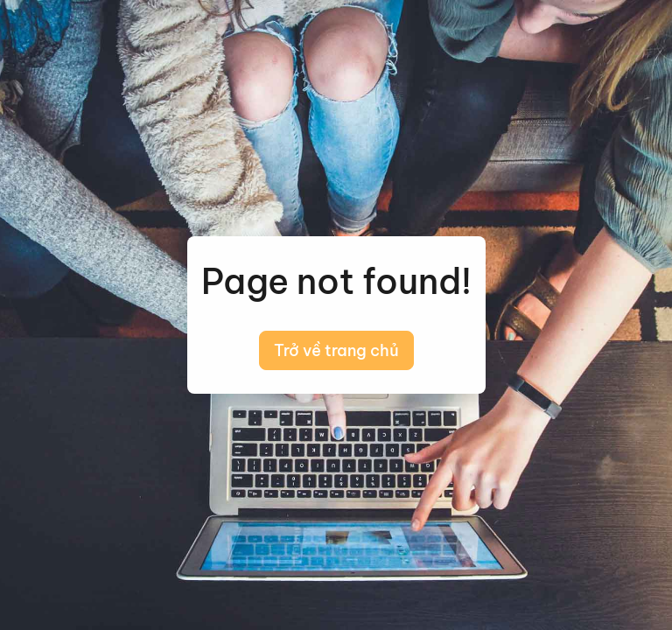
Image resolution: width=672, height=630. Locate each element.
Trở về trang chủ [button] (336, 350)
